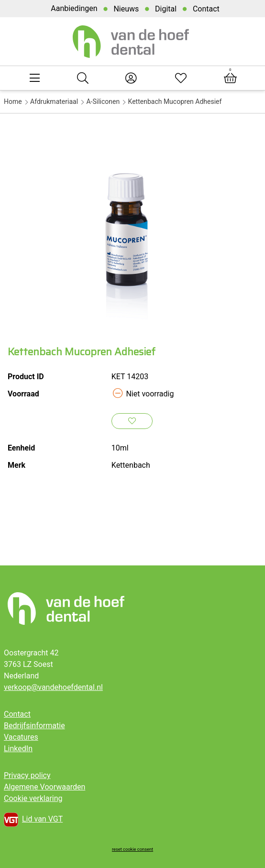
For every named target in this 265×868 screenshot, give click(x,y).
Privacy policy (27, 775)
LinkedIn (18, 749)
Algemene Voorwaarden (44, 787)
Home (13, 101)
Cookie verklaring (33, 798)
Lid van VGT (33, 820)
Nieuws (126, 9)
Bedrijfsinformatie (34, 726)
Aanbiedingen (74, 8)
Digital (166, 9)
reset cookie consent (132, 849)
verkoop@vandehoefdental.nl (53, 687)
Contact (206, 9)
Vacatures (21, 737)
